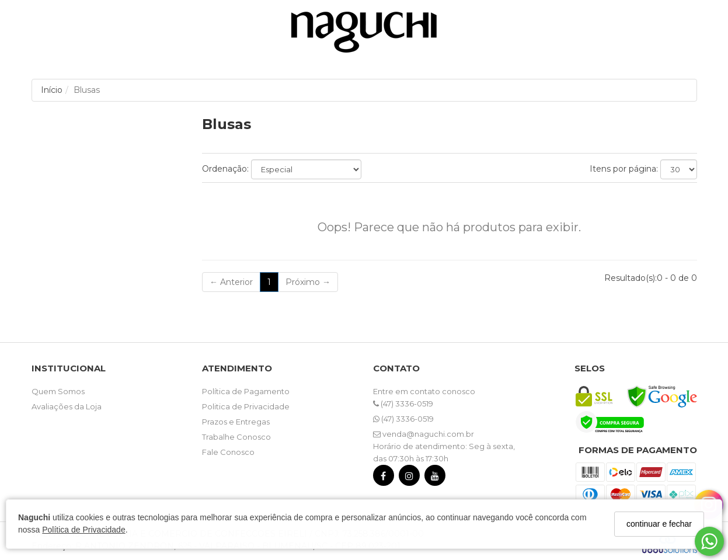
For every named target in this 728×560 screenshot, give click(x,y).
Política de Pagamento (246, 391)
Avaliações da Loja (67, 406)
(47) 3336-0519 (403, 404)
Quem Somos (58, 391)
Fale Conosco (228, 452)
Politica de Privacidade (246, 406)
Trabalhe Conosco (236, 437)
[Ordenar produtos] (306, 169)
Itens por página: (624, 169)
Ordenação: (225, 169)
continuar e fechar (659, 524)
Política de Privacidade (83, 530)
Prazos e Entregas (236, 422)
